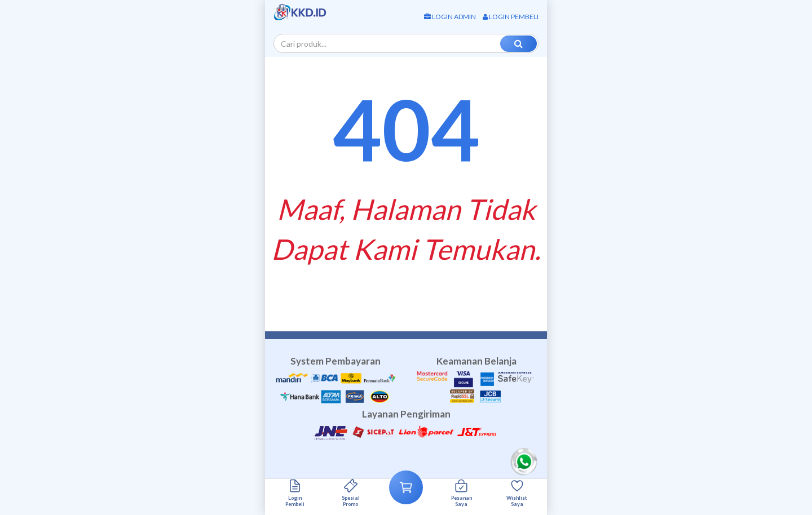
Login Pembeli (511, 17)
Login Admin (450, 17)
